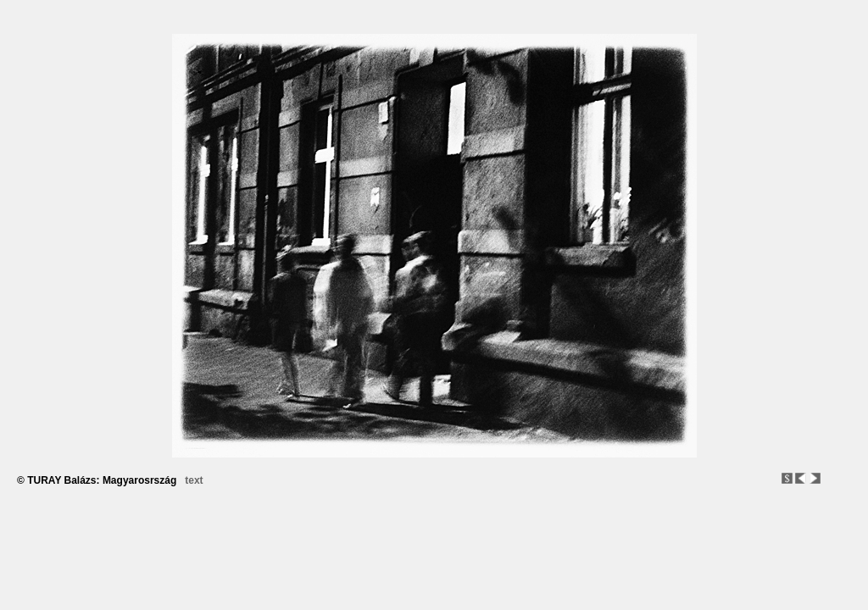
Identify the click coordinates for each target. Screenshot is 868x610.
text (194, 480)
